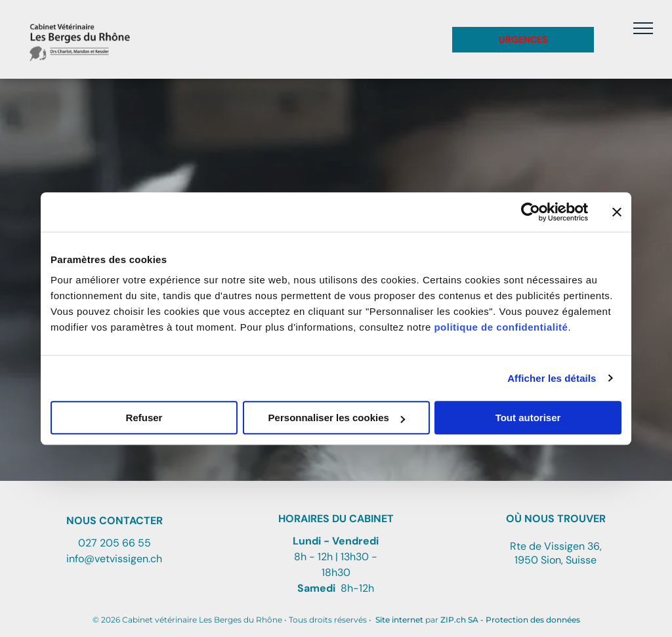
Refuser (144, 418)
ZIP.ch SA (459, 620)
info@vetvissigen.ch (114, 559)
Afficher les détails (552, 378)
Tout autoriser (528, 418)
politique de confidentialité (501, 327)
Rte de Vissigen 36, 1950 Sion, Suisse (556, 553)
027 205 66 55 (115, 543)
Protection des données (533, 620)
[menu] (643, 28)
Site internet (399, 620)
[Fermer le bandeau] (617, 212)
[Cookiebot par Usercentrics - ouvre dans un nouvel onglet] (531, 212)
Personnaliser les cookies (337, 418)
